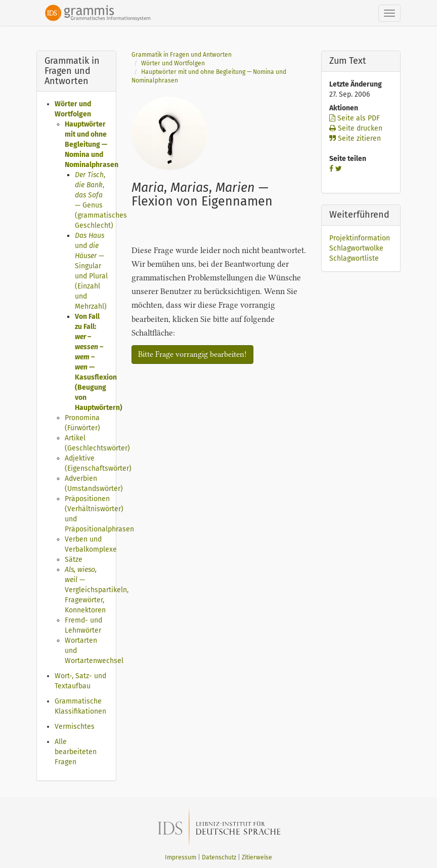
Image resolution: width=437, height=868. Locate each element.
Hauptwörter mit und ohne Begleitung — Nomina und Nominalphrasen (92, 144)
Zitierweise (257, 857)
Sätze (74, 560)
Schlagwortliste (354, 258)
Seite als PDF (355, 118)
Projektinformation (360, 238)
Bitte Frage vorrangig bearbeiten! (192, 354)
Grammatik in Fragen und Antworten (182, 55)
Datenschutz (219, 857)
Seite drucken (356, 128)
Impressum (181, 857)
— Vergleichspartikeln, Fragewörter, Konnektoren (97, 590)
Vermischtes (75, 727)
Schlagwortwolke (356, 248)
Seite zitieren (355, 138)
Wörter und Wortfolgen (173, 63)
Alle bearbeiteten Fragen (76, 752)
